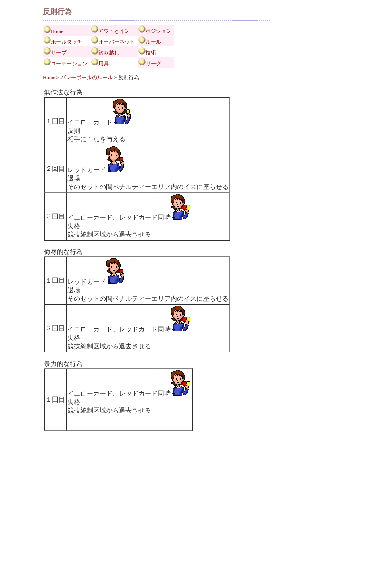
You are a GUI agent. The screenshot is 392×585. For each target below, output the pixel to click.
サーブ (59, 53)
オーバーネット (117, 42)
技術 (151, 53)
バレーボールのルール (87, 78)
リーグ (153, 64)
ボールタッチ (67, 42)
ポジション (159, 31)
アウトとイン (114, 31)
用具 (104, 64)
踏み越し (109, 53)
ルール (153, 42)
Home (57, 31)
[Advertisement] (157, 528)
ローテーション (69, 64)
